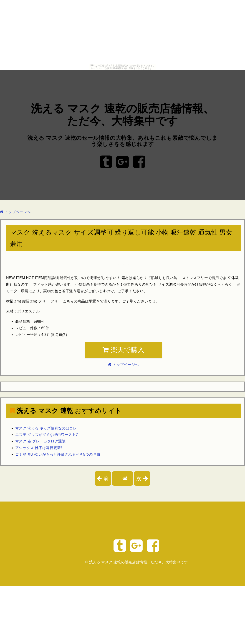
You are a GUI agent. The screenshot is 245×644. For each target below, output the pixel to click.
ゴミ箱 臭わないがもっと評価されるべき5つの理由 (58, 454)
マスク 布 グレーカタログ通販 (40, 441)
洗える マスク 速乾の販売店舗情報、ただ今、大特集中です (139, 562)
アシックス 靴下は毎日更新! (39, 448)
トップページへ (15, 212)
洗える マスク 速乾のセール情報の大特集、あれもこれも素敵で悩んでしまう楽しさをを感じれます (122, 141)
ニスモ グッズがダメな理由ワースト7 (47, 435)
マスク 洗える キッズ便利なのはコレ (46, 428)
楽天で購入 (123, 350)
